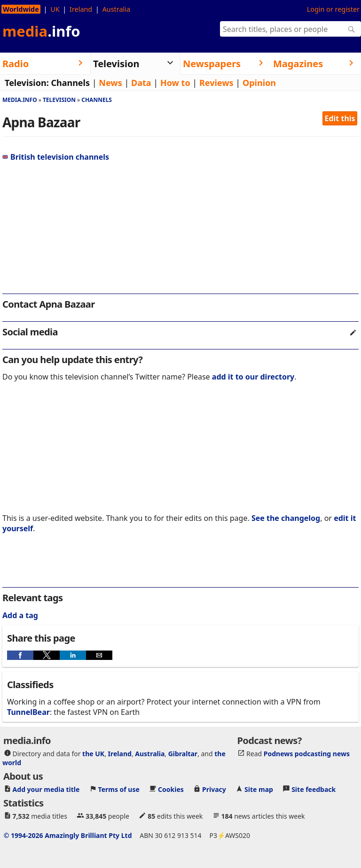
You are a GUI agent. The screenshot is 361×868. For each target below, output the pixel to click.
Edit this (340, 118)
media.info (20, 100)
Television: (27, 83)
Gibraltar (183, 754)
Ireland (81, 9)
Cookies (171, 789)
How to (175, 83)
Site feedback (314, 789)
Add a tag (20, 615)
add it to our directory (253, 377)
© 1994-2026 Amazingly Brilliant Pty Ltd (68, 835)
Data (141, 83)
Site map (259, 789)
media (41, 31)
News (110, 83)
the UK (93, 754)
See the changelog (286, 518)
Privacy (214, 789)
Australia (116, 9)
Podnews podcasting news (307, 754)
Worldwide (21, 9)
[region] (180, 230)
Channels (70, 83)
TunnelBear (28, 712)
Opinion (259, 83)
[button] (20, 655)
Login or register (333, 9)
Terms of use (119, 789)
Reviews (216, 83)
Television (59, 100)
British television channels (56, 157)
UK (55, 9)
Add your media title (46, 789)
